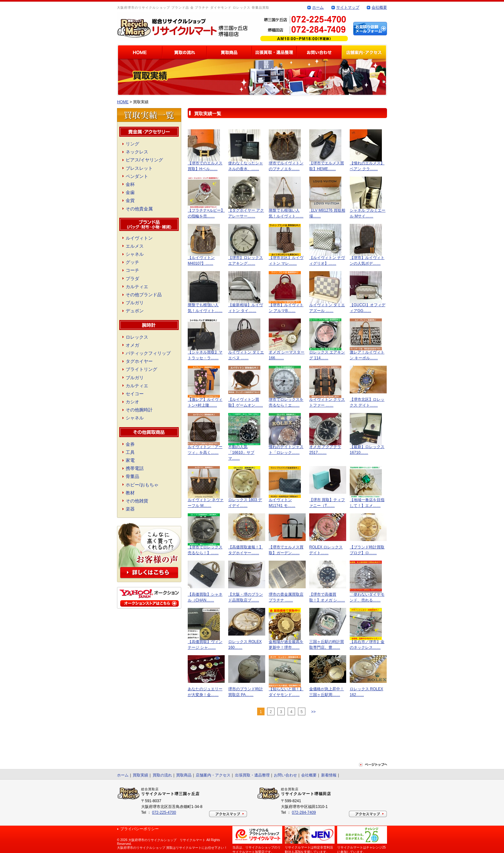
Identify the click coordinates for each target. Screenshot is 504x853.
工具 (130, 452)
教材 (130, 493)
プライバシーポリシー (139, 829)
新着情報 (329, 775)
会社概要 (379, 7)
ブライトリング (141, 369)
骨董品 (132, 476)
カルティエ (137, 287)
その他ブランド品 (144, 295)
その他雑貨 (137, 501)
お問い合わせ (285, 775)
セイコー (135, 394)
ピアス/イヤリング (144, 160)
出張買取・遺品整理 (252, 775)
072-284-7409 (304, 812)
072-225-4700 (164, 812)
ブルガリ (135, 303)
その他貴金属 (139, 209)
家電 (130, 460)
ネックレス (137, 152)
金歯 (130, 192)
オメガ (132, 345)
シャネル (135, 254)
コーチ (132, 270)
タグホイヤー (139, 361)
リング (132, 144)
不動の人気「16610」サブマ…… (241, 453)
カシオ (132, 402)
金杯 (130, 184)
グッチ (132, 262)
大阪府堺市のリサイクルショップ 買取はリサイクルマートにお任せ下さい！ (172, 848)
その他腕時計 (139, 410)
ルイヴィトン (139, 238)
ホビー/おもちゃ (142, 485)
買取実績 (140, 775)
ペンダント (137, 176)
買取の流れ (162, 775)
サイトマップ (348, 7)
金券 (130, 444)
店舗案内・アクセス (213, 775)
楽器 (130, 509)
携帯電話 (135, 468)
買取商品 (184, 775)
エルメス (135, 246)
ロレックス (137, 337)
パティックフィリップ (148, 353)
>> (313, 712)
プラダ (132, 279)
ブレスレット (139, 168)
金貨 (130, 200)
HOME (123, 102)
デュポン (135, 311)
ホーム (318, 7)
